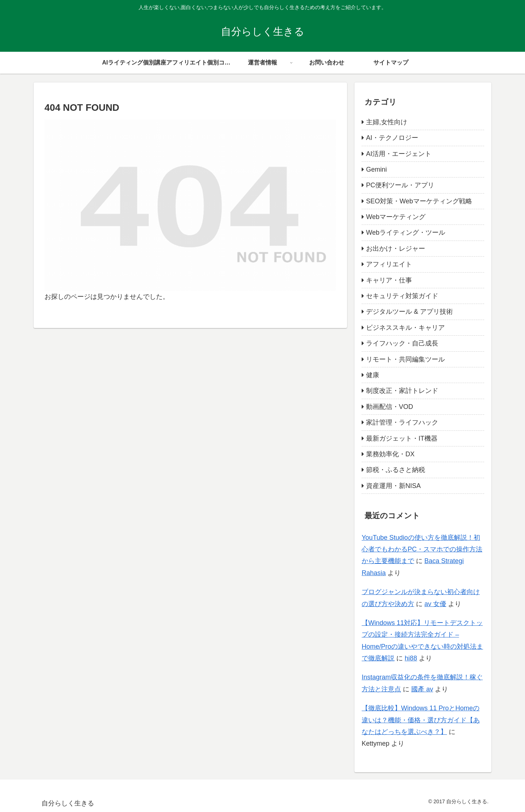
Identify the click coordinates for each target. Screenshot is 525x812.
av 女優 (435, 604)
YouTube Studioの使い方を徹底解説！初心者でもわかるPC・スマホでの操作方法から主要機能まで (422, 549)
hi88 (411, 658)
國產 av (422, 689)
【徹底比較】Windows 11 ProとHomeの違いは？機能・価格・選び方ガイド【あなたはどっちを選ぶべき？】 (421, 720)
